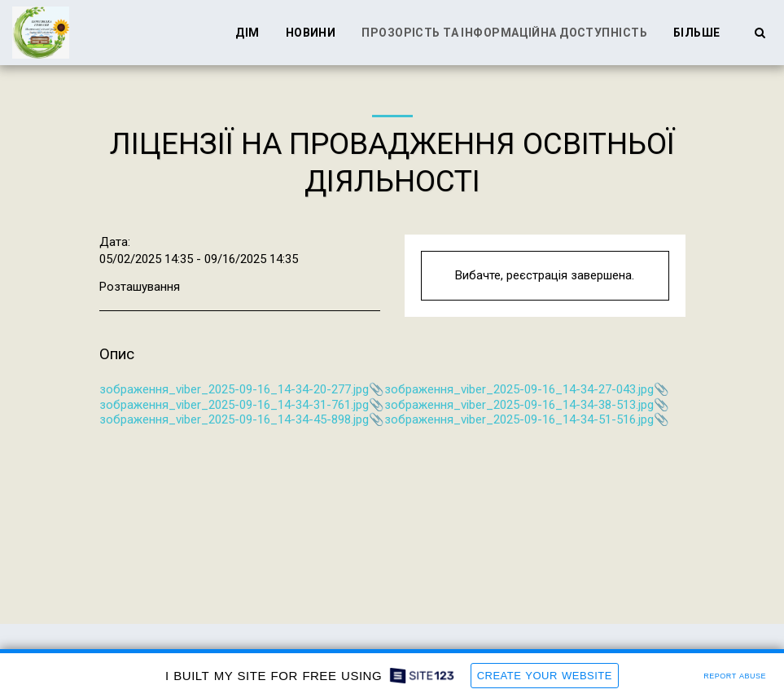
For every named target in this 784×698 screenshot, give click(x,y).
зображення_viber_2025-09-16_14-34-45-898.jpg (234, 419)
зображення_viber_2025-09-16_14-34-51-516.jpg (519, 419)
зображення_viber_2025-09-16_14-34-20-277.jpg (234, 389)
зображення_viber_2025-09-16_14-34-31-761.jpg (234, 405)
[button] (760, 33)
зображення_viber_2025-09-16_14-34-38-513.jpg (519, 405)
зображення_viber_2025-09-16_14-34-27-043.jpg (519, 389)
